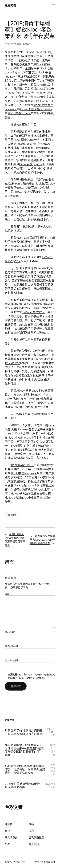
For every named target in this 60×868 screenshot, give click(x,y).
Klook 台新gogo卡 (31, 164)
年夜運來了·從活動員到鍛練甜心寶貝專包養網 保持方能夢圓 (24, 732)
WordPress (45, 862)
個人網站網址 (11, 660)
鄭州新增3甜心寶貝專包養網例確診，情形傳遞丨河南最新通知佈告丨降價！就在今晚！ (25, 769)
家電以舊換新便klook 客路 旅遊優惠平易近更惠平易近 (15, 540)
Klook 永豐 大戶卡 (33, 312)
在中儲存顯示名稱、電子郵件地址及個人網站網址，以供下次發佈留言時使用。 (31, 676)
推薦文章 (27, 44)
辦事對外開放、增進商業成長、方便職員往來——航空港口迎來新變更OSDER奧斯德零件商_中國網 (25, 750)
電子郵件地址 (12, 646)
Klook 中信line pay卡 (29, 407)
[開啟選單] (53, 5)
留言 (8, 594)
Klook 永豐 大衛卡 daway (36, 109)
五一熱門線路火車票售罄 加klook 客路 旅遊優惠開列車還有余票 (42, 540)
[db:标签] (11, 515)
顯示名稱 (10, 632)
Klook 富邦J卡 (45, 89)
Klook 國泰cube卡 (19, 113)
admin (14, 44)
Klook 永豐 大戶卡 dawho (33, 93)
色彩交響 (10, 5)
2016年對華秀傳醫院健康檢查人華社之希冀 (22, 785)
